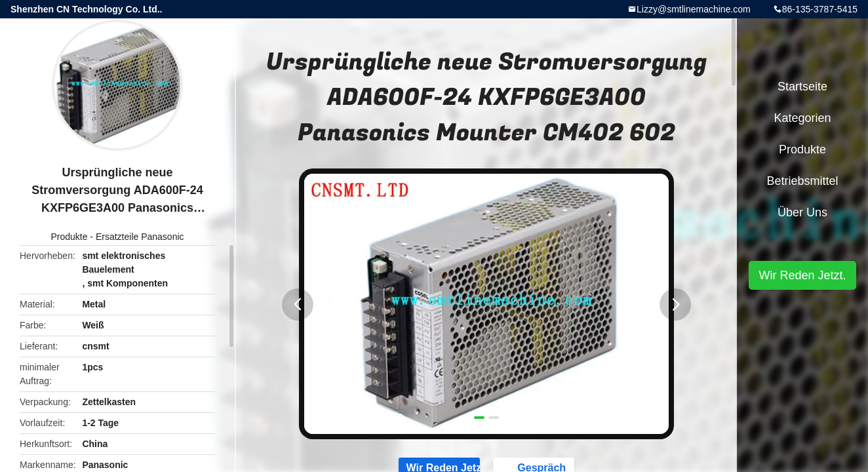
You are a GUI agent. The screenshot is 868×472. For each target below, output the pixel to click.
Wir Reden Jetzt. (802, 275)
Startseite (802, 87)
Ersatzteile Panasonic (140, 237)
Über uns (802, 212)
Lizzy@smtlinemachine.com (694, 9)
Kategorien (802, 118)
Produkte (69, 237)
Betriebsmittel (802, 181)
